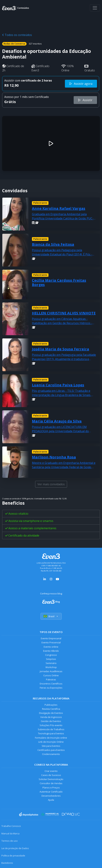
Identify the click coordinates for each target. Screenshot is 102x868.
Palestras (51, 679)
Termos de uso (10, 841)
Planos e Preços (51, 788)
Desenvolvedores (51, 796)
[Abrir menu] (95, 8)
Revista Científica (51, 709)
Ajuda (51, 800)
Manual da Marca (10, 833)
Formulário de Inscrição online (51, 738)
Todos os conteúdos (17, 35)
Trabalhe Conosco (11, 826)
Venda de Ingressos (51, 717)
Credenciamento (51, 754)
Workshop (51, 667)
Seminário (51, 663)
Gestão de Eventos (51, 721)
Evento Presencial (51, 642)
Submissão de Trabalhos (51, 729)
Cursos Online (51, 675)
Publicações (51, 705)
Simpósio (51, 659)
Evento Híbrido (51, 651)
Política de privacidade (13, 856)
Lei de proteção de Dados (15, 848)
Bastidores (7, 863)
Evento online (51, 647)
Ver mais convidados (51, 484)
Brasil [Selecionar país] (51, 616)
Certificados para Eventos (51, 750)
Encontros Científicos (51, 684)
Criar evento (51, 771)
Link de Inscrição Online (51, 742)
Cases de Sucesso (51, 775)
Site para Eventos (51, 746)
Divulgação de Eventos (51, 713)
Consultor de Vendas (51, 783)
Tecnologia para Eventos (51, 733)
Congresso (51, 655)
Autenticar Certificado (51, 792)
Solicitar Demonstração (51, 779)
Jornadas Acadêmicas (51, 671)
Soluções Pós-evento (51, 725)
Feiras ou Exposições (51, 688)
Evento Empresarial (51, 638)
